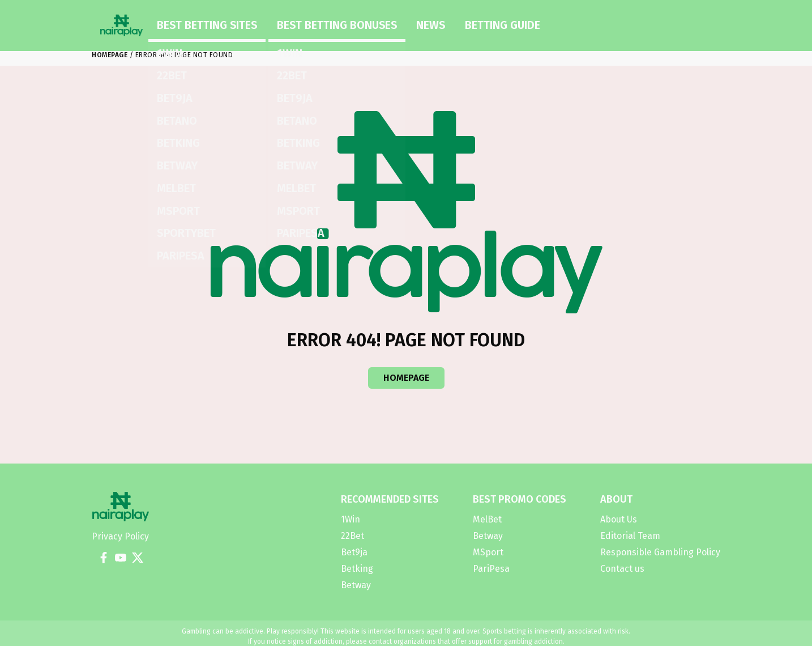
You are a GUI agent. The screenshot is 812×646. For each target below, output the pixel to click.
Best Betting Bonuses (278, 21)
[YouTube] (121, 558)
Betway (356, 585)
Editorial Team (630, 536)
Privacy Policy (120, 536)
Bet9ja (354, 552)
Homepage (110, 55)
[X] (138, 558)
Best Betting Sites (188, 21)
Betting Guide (393, 21)
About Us (619, 519)
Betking (357, 569)
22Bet (352, 536)
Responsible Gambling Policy (660, 552)
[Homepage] (121, 22)
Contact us (622, 569)
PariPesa (491, 569)
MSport (488, 552)
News (343, 21)
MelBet (487, 519)
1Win (351, 519)
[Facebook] (104, 558)
